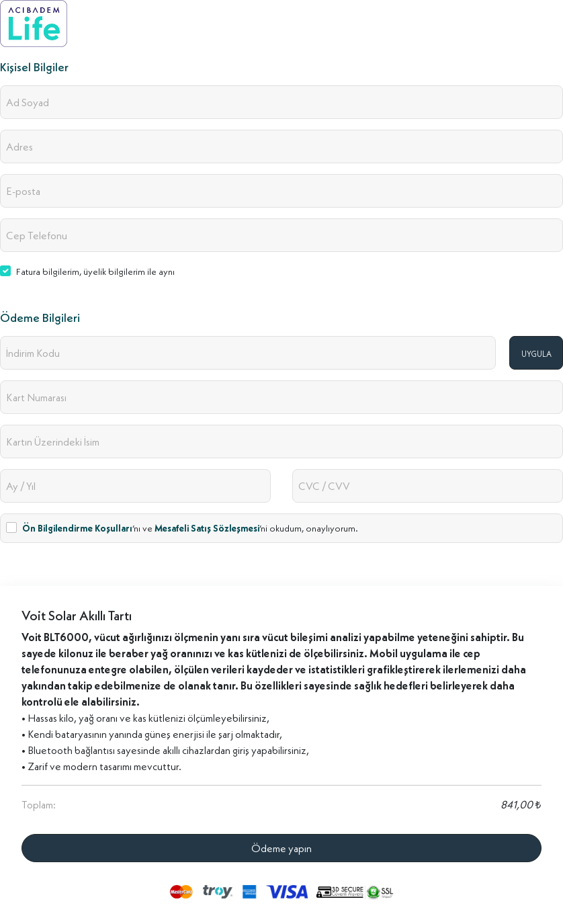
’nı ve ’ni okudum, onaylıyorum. (190, 528)
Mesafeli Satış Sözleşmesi (207, 528)
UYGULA (536, 354)
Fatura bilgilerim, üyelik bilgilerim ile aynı (95, 271)
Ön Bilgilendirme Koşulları (77, 528)
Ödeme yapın (281, 848)
